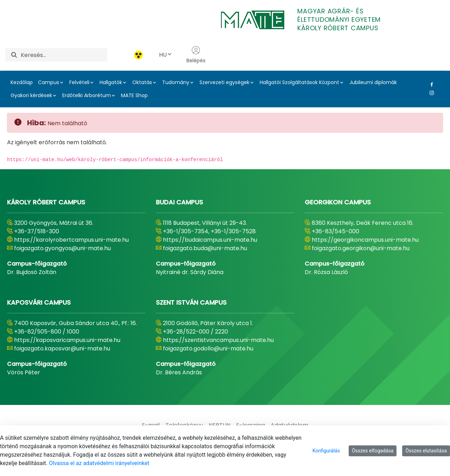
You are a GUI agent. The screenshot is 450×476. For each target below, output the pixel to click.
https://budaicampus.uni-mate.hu (210, 240)
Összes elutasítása (426, 451)
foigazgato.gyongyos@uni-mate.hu (62, 248)
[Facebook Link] (430, 84)
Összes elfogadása (373, 451)
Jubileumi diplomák (373, 82)
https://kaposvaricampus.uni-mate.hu (67, 340)
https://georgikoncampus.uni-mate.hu (365, 240)
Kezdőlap (22, 82)
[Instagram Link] (430, 93)
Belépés (196, 55)
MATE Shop (134, 95)
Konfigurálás (326, 451)
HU (166, 55)
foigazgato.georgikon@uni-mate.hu (361, 248)
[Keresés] (64, 55)
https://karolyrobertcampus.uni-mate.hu (71, 240)
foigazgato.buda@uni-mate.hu (205, 248)
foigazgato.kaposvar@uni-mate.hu (62, 348)
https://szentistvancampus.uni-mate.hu (218, 340)
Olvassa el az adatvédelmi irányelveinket (99, 463)
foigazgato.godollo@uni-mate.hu (208, 348)
